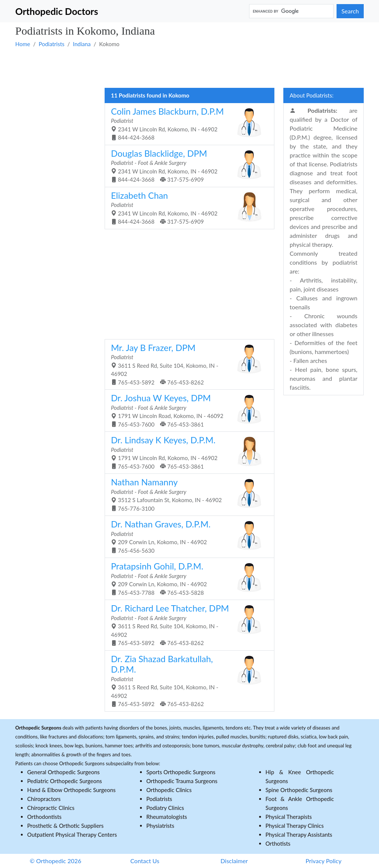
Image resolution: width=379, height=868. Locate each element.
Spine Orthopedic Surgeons (299, 790)
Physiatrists (160, 826)
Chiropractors (44, 799)
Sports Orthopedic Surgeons (181, 772)
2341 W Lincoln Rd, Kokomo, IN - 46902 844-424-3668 (187, 124)
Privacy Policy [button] (324, 861)
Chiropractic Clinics (51, 808)
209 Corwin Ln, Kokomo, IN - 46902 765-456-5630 (187, 536)
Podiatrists (52, 44)
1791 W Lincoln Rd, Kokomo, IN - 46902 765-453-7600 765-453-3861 (187, 452)
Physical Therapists (289, 817)
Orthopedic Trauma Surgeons (182, 781)
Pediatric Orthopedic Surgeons (65, 781)
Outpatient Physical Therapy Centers (72, 835)
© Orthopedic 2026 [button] (56, 861)
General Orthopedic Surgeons (63, 772)
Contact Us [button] (145, 861)
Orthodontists (44, 817)
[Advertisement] (189, 67)
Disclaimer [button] (234, 861)
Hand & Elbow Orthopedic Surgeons (71, 790)
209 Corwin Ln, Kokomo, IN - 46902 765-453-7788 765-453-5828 (187, 578)
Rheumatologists (167, 817)
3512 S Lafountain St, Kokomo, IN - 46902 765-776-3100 (187, 494)
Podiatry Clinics (165, 808)
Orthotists (278, 843)
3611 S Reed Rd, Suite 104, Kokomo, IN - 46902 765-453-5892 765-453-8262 (187, 364)
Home (23, 44)
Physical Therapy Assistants (299, 835)
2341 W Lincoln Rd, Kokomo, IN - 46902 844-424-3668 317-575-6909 (187, 166)
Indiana (82, 44)
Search (350, 11)
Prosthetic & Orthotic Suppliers (65, 826)
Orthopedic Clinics (169, 790)
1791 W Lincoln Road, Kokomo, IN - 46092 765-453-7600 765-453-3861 (187, 410)
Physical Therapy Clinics (294, 826)
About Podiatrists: (312, 95)
